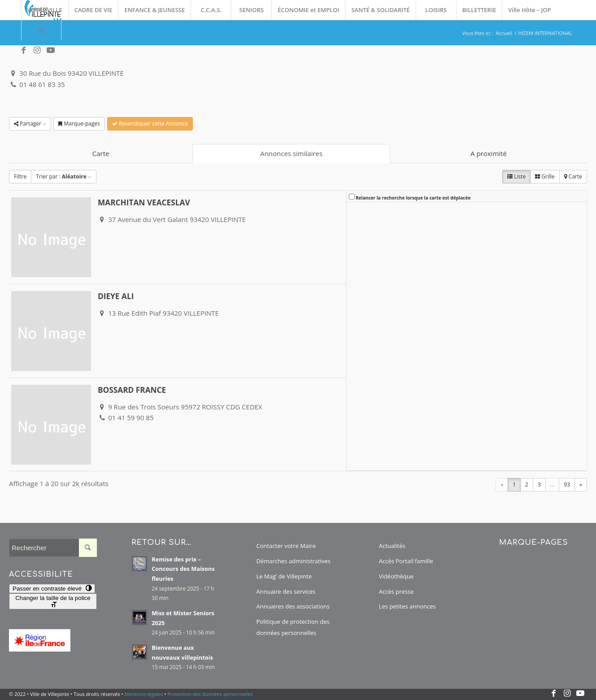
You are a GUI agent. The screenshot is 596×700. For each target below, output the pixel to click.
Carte (101, 153)
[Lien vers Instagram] (37, 50)
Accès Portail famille (406, 561)
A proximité (489, 153)
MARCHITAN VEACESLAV (144, 202)
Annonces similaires (291, 153)
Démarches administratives (294, 561)
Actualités (392, 546)
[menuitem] (45, 10)
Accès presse (396, 591)
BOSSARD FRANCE (132, 390)
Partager (30, 124)
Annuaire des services (286, 591)
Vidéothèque (396, 576)
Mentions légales (144, 694)
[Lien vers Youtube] (51, 50)
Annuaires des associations (293, 606)
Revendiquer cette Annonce (150, 124)
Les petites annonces (407, 606)
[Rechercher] (41, 30)
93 (567, 485)
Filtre (20, 176)
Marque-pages (79, 124)
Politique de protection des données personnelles (293, 627)
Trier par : (64, 176)
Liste (516, 176)
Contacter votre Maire (286, 546)
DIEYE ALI (116, 296)
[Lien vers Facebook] (24, 50)
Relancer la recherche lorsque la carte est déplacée (413, 198)
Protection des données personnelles (210, 694)
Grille (545, 176)
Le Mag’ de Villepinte (284, 576)
